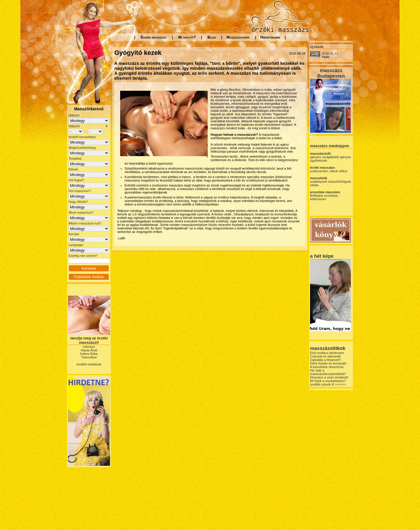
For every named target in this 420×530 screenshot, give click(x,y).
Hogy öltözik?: (79, 202)
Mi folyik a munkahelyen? (328, 381)
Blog (212, 37)
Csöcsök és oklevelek (325, 356)
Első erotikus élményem (327, 353)
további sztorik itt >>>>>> (328, 384)
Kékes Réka (89, 354)
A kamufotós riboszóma (327, 367)
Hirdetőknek (270, 37)
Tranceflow (89, 357)
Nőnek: (74, 169)
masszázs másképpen (330, 146)
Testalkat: (75, 158)
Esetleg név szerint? (83, 256)
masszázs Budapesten (331, 73)
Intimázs (89, 347)
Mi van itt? (187, 37)
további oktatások (89, 364)
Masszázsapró (238, 37)
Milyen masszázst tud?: (85, 223)
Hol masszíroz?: (80, 191)
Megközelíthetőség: (82, 148)
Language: (76, 245)
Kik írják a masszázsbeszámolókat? (328, 372)
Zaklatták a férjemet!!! (325, 360)
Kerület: (74, 234)
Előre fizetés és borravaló (328, 363)
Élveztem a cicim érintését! (329, 377)
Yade (325, 57)
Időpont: (74, 115)
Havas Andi (89, 350)
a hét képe (322, 256)
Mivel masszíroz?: (81, 212)
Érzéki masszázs (154, 37)
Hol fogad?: (77, 180)
